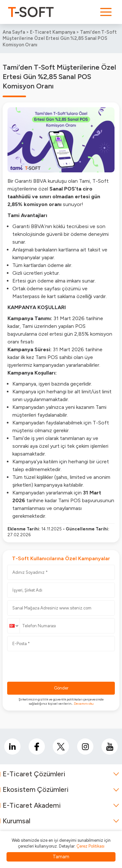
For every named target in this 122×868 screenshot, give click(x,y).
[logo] (31, 12)
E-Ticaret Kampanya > (55, 32)
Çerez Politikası (90, 846)
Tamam (61, 857)
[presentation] (57, 666)
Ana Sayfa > (16, 32)
